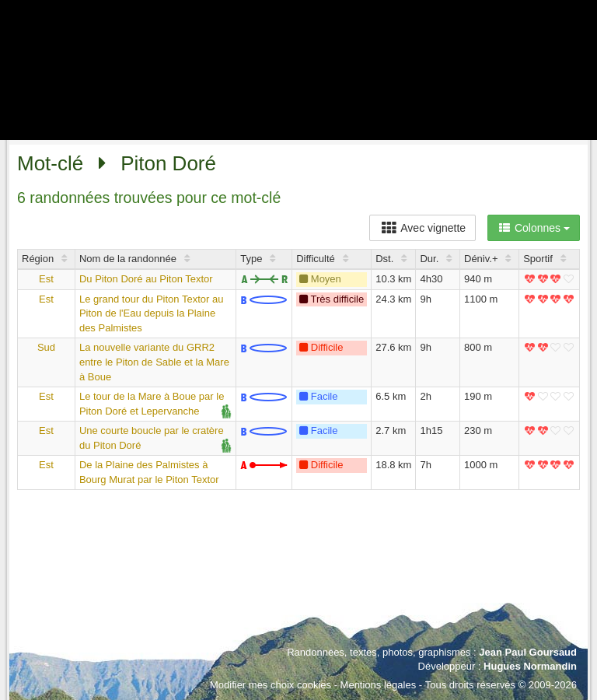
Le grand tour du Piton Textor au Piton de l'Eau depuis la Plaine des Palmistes (152, 313)
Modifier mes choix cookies (271, 685)
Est (46, 279)
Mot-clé (50, 163)
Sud (46, 347)
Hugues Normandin (530, 666)
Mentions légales (379, 685)
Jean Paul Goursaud (528, 652)
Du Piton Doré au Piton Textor (146, 279)
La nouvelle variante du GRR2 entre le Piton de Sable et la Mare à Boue (154, 362)
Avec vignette (422, 228)
